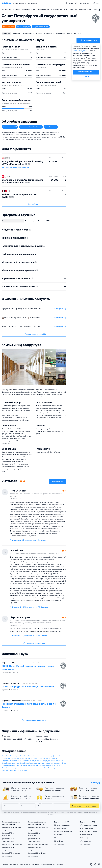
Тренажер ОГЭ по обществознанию (34, 840)
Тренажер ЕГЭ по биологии (12, 844)
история (21, 309)
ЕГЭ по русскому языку (62, 825)
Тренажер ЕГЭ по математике (8, 834)
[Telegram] (95, 864)
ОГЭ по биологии (86, 835)
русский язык (9, 309)
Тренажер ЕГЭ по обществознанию (8, 840)
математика (9, 318)
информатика (35, 318)
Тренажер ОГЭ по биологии (38, 844)
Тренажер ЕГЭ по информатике (8, 849)
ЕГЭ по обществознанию (63, 831)
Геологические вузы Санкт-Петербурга (36, 761)
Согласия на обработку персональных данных (61, 812)
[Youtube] (99, 864)
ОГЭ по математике (87, 828)
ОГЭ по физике (85, 841)
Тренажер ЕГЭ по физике (11, 853)
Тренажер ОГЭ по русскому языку (38, 829)
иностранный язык (34, 309)
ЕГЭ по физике (59, 841)
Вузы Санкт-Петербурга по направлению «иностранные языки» (39, 763)
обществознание (24, 326)
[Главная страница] (7, 3)
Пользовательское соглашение (52, 864)
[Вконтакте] (91, 864)
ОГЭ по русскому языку (88, 825)
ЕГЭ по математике (60, 828)
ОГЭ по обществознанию (89, 831)
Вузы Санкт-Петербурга (10, 756)
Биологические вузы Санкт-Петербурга (23, 758)
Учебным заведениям (10, 864)
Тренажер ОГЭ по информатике (34, 849)
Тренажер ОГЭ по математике (34, 834)
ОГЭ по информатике (87, 838)
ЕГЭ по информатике (61, 838)
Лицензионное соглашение (29, 864)
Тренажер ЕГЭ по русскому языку (12, 829)
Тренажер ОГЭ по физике (37, 853)
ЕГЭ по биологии (60, 835)
